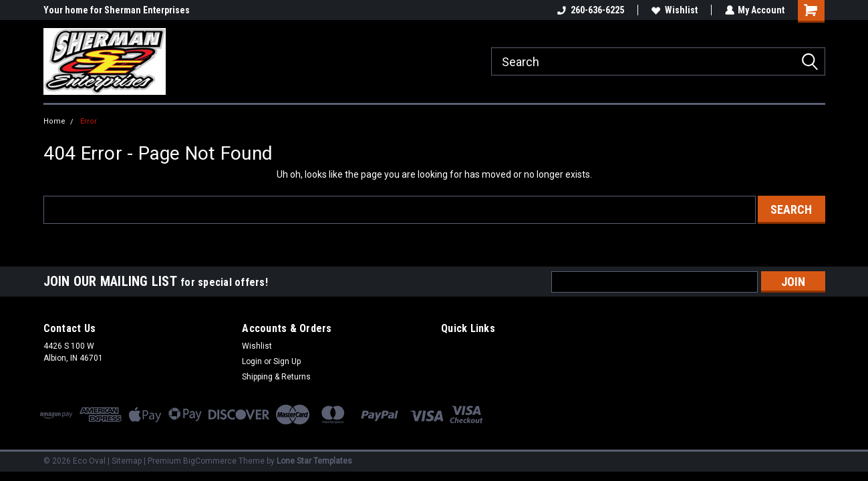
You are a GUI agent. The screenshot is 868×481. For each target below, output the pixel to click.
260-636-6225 (590, 10)
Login (252, 361)
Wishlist (674, 10)
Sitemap (127, 461)
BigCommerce (210, 461)
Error (89, 121)
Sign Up (287, 361)
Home (54, 121)
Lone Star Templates (314, 461)
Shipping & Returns (276, 377)
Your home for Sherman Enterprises (117, 10)
